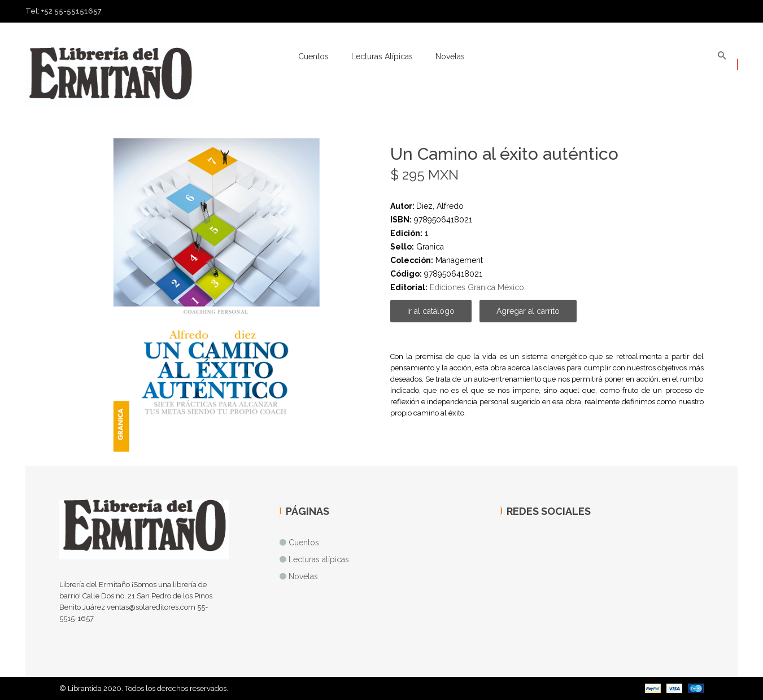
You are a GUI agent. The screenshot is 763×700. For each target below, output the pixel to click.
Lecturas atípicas (382, 56)
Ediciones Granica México (477, 287)
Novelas (450, 56)
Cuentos (313, 56)
